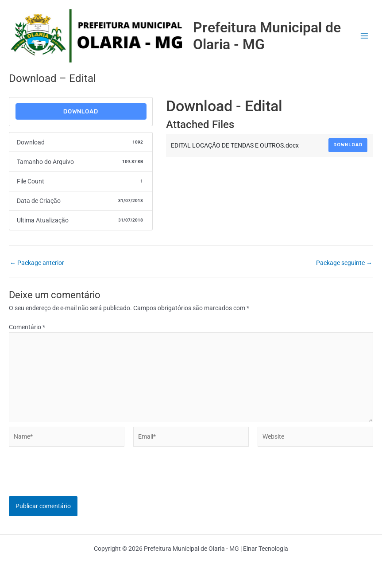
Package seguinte (344, 263)
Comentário (27, 327)
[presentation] (76, 479)
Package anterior (37, 263)
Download (81, 111)
